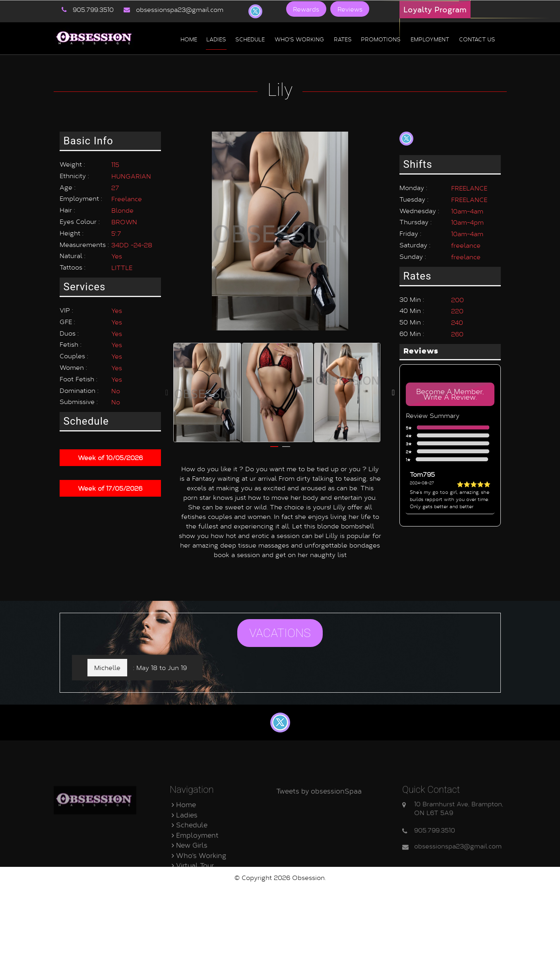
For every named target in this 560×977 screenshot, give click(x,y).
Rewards (305, 9)
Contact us (477, 39)
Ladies (216, 39)
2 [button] (286, 444)
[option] (207, 387)
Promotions (381, 39)
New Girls (190, 898)
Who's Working (299, 39)
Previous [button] (167, 387)
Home (189, 39)
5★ (449, 428)
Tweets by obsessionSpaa (319, 844)
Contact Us (193, 929)
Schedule (250, 39)
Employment (430, 39)
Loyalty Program (435, 10)
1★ (448, 460)
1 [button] (274, 444)
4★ (449, 436)
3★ (449, 444)
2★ (449, 452)
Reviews (347, 9)
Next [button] (393, 387)
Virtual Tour (193, 918)
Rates (343, 39)
